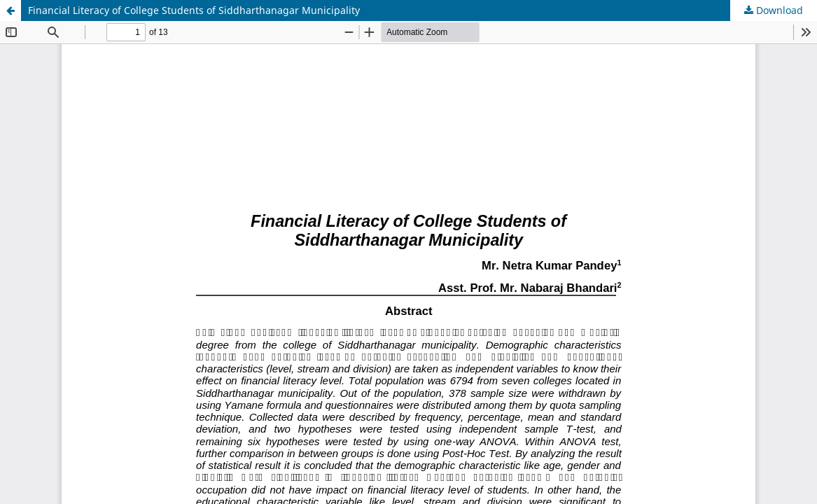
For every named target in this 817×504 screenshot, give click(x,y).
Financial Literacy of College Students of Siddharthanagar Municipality (194, 10)
